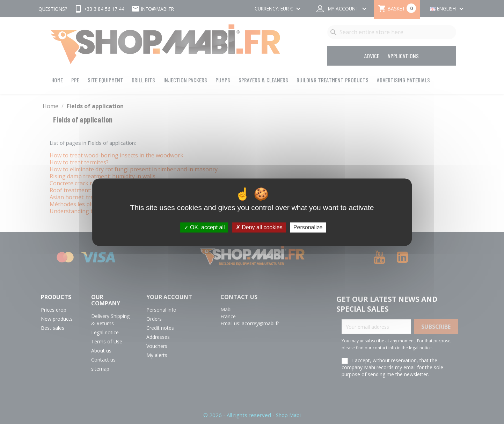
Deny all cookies (259, 227)
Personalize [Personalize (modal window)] (308, 227)
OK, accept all (204, 227)
